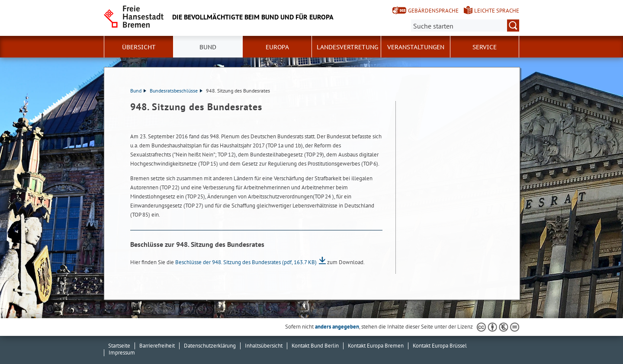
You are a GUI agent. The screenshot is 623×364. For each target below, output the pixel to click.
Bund (208, 47)
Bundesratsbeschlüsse (176, 91)
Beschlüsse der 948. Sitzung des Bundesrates (246, 262)
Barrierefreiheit (157, 346)
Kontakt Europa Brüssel (440, 346)
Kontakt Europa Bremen (376, 346)
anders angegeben (337, 327)
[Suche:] (465, 26)
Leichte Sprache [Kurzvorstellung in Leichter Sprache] (497, 11)
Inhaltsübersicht (264, 346)
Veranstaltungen (416, 47)
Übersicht (139, 47)
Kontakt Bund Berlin (315, 346)
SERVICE (485, 47)
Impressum (122, 353)
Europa (277, 47)
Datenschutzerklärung (210, 346)
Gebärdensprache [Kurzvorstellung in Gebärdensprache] (433, 11)
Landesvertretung (347, 47)
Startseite (119, 346)
